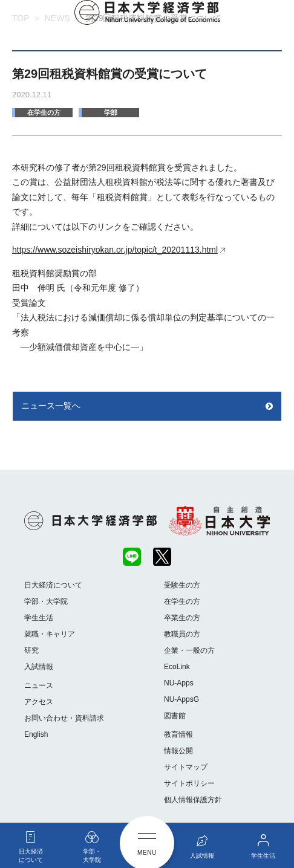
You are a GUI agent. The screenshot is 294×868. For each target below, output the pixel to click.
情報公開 (178, 751)
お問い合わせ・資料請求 (64, 718)
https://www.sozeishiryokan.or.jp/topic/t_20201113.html (115, 250)
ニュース (39, 685)
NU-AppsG (181, 699)
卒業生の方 (182, 618)
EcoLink (177, 667)
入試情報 (39, 667)
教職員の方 (182, 634)
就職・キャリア (50, 634)
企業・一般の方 (189, 650)
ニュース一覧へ (51, 406)
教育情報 (178, 734)
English (36, 734)
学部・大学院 (46, 601)
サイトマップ (186, 767)
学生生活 (39, 618)
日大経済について (53, 585)
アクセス (39, 702)
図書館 (175, 716)
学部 (111, 112)
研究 (31, 650)
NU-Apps (179, 683)
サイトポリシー (189, 783)
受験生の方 (182, 585)
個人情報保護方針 (193, 800)
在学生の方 (44, 112)
